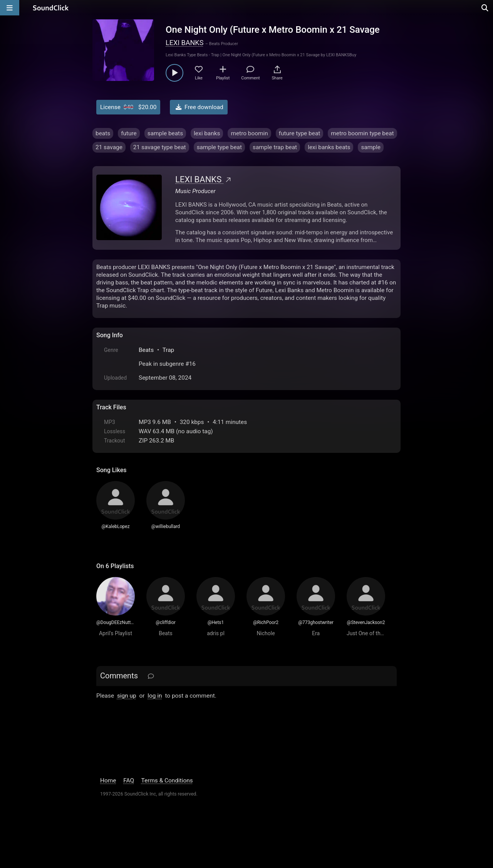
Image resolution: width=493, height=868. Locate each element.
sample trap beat (275, 147)
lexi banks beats (329, 147)
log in (155, 696)
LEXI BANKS (184, 43)
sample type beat (219, 147)
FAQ (129, 781)
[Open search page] (485, 8)
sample (371, 147)
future (129, 133)
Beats (146, 350)
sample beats (165, 133)
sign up (127, 696)
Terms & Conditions (167, 781)
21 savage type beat (160, 147)
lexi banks (207, 133)
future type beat (300, 133)
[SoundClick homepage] (51, 8)
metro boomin (249, 133)
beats (103, 133)
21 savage (109, 147)
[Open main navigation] (10, 8)
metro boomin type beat (362, 133)
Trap (169, 350)
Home (108, 781)
